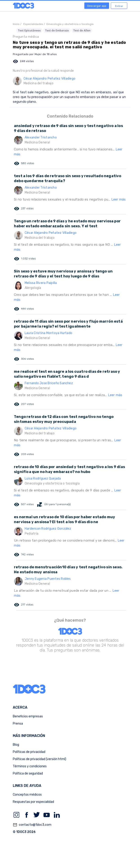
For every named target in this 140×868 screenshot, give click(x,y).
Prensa (18, 724)
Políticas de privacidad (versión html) (39, 759)
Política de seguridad (28, 773)
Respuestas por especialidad (33, 802)
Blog (16, 745)
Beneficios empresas (28, 716)
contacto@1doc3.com (32, 825)
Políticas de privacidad (29, 752)
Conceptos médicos (27, 795)
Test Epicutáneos (29, 30)
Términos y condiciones (30, 766)
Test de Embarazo (57, 30)
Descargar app (97, 6)
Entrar (119, 6)
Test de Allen (82, 30)
